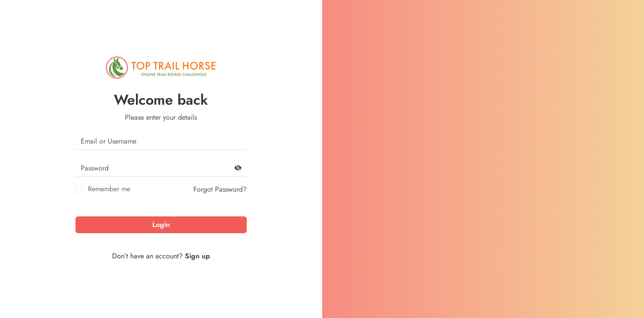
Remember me (109, 189)
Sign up (198, 256)
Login (161, 225)
